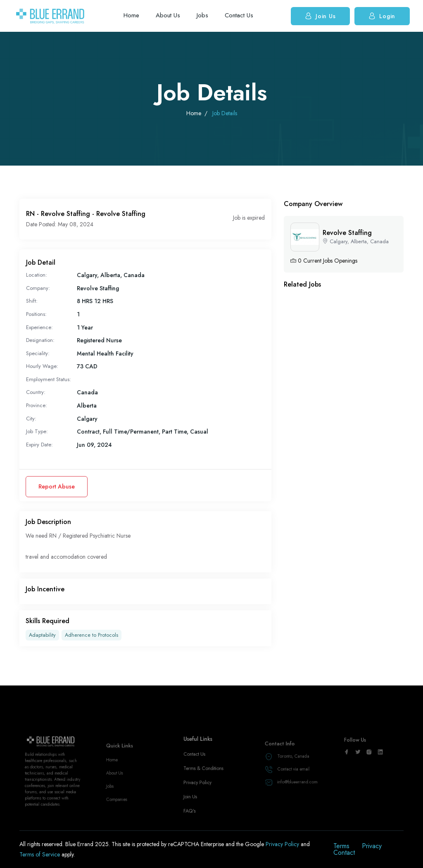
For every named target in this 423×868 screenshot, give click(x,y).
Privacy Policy (200, 794)
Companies (119, 806)
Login (382, 16)
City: (31, 419)
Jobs (202, 15)
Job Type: (37, 431)
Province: (37, 405)
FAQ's (193, 818)
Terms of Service (40, 854)
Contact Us (239, 15)
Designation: (40, 340)
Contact (344, 853)
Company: (38, 288)
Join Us (320, 16)
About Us (168, 15)
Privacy (372, 846)
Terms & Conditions (205, 783)
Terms (341, 846)
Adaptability (42, 635)
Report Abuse (57, 486)
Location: (37, 275)
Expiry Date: (39, 445)
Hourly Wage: (42, 366)
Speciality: (38, 353)
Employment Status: (49, 379)
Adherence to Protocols (91, 635)
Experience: (39, 327)
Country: (36, 392)
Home (131, 15)
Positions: (36, 314)
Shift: (32, 301)
